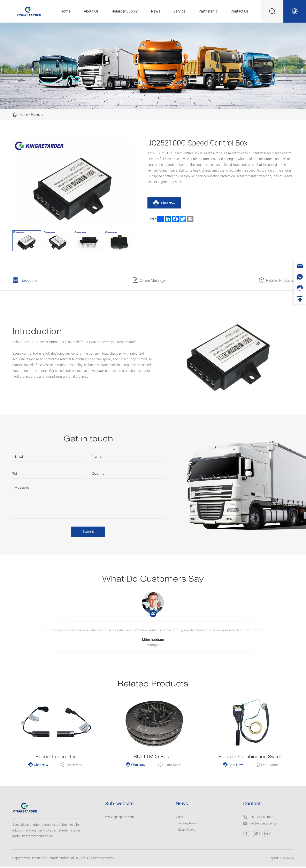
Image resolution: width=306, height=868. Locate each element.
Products (38, 115)
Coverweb (287, 859)
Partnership (208, 11)
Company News (187, 825)
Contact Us (240, 11)
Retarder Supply (125, 11)
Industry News (186, 831)
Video (180, 818)
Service (179, 11)
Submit (88, 532)
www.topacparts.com (121, 818)
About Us (91, 11)
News (156, 11)
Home (66, 11)
